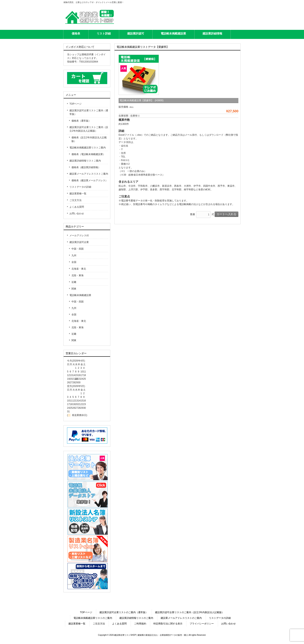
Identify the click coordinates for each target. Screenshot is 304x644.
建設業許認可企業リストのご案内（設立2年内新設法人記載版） (190, 612)
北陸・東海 (78, 275)
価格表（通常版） (81, 121)
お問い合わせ (77, 214)
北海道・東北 (79, 269)
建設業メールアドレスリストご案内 (89, 174)
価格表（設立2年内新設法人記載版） (89, 139)
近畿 (74, 282)
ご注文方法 (75, 200)
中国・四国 (78, 249)
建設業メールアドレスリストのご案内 (181, 618)
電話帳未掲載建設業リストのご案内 (93, 618)
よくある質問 (77, 207)
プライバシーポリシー (202, 624)
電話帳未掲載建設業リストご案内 (88, 148)
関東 (74, 289)
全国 (74, 262)
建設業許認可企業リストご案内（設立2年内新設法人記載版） (89, 129)
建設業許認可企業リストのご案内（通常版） (124, 612)
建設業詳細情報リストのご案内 (136, 618)
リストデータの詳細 (80, 187)
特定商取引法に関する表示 (168, 624)
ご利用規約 (140, 624)
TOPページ (75, 104)
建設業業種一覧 (78, 194)
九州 (74, 255)
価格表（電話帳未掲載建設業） (88, 154)
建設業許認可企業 (79, 242)
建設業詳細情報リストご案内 (85, 161)
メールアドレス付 (79, 236)
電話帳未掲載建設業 (80, 295)
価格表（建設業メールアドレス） (90, 180)
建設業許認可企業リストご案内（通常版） (89, 112)
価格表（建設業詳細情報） (86, 167)
